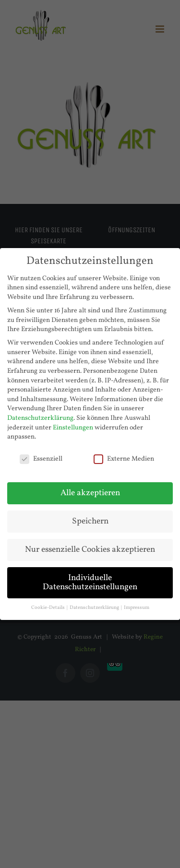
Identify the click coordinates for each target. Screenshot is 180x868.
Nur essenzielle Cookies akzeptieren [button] (90, 550)
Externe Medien (124, 459)
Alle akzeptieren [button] (90, 493)
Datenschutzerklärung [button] (95, 608)
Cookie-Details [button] (48, 608)
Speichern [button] (90, 521)
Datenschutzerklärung (40, 418)
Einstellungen (73, 428)
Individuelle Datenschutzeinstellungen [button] (90, 583)
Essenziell (41, 459)
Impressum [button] (137, 608)
